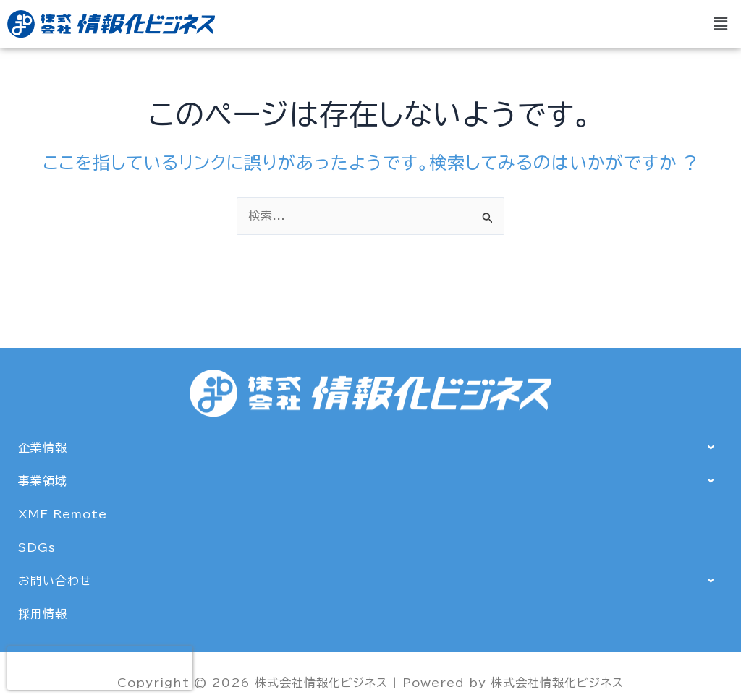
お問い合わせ (370, 581)
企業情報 (370, 448)
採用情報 (43, 614)
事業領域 (370, 481)
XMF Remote (63, 514)
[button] (721, 24)
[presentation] (100, 668)
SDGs (37, 547)
